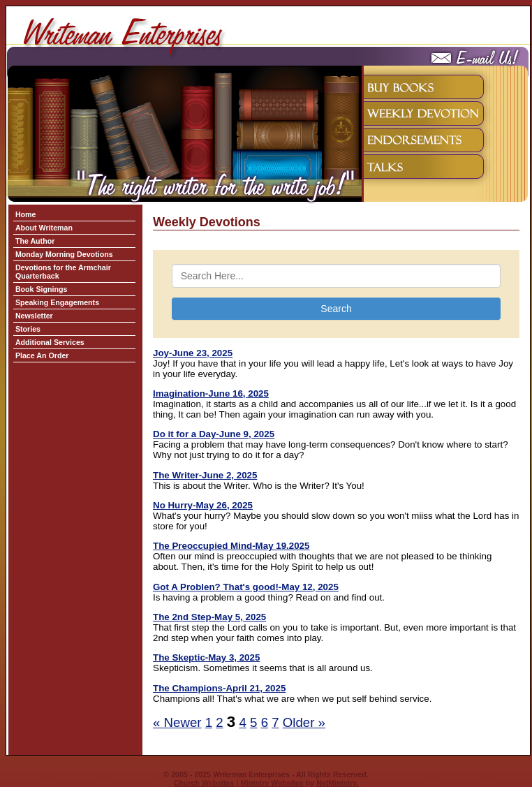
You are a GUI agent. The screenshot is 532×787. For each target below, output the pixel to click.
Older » (304, 722)
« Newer (177, 722)
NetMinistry (336, 783)
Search (336, 309)
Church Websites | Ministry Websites (240, 783)
